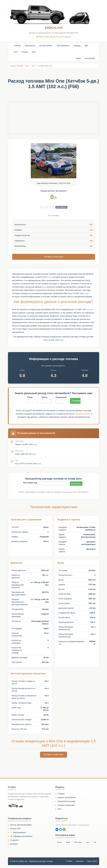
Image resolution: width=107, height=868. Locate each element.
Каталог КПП (16, 829)
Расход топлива (16, 66)
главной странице (83, 414)
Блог (34, 52)
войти (78, 58)
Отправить (76, 401)
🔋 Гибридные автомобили (21, 837)
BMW (69, 843)
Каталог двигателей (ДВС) (21, 825)
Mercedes (79, 843)
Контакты (14, 844)
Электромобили (63, 46)
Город (30, 397)
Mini (27, 66)
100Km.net (54, 28)
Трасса (44, 397)
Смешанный (61, 397)
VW (59, 848)
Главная (17, 46)
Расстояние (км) (30, 483)
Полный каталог (46, 46)
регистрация (90, 58)
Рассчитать (76, 484)
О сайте (69, 864)
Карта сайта (92, 864)
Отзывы (25, 52)
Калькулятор (30, 46)
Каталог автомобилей (67, 798)
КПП (16, 52)
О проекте (14, 841)
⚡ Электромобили (18, 833)
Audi (89, 843)
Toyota (60, 843)
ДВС (86, 46)
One (33, 66)
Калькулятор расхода (67, 802)
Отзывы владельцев (66, 805)
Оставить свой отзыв (54, 257)
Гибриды (77, 46)
